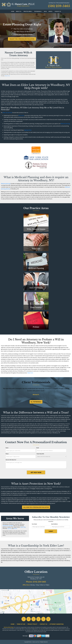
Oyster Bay (23, 527)
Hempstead (5, 526)
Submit (51, 531)
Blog (45, 11)
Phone (7, 454)
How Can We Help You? (11, 460)
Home (13, 11)
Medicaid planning (65, 124)
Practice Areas (28, 11)
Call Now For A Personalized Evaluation (36, 507)
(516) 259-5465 (39, 582)
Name (7, 448)
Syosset (9, 528)
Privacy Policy (32, 624)
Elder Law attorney (7, 113)
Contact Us (58, 11)
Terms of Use (21, 624)
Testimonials (38, 11)
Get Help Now (36, 472)
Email (38, 448)
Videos (50, 11)
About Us (18, 11)
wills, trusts (21, 115)
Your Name (34, 524)
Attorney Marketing (57, 624)
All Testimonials (36, 402)
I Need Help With (40, 454)
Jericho (15, 528)
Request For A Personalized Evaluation (22, 39)
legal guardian (28, 130)
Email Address (54, 524)
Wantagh (11, 526)
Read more (7, 76)
